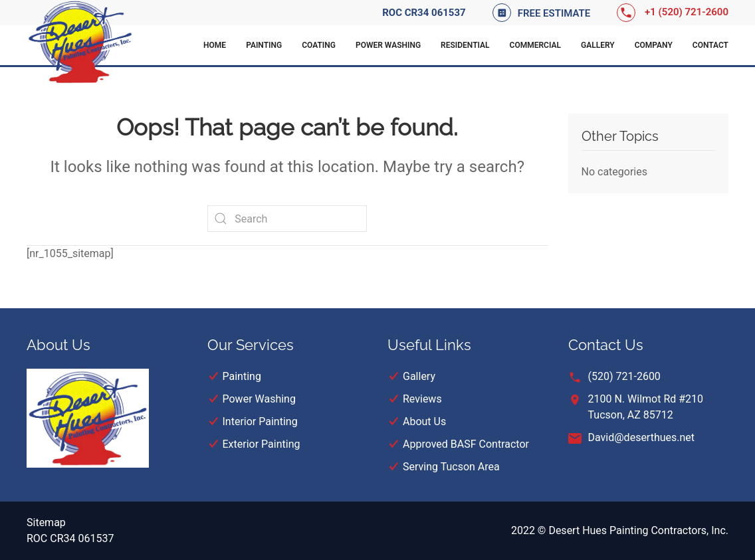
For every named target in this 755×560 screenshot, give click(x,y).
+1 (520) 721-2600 (687, 12)
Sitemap (46, 522)
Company (654, 45)
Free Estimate (554, 13)
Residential (465, 45)
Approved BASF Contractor (466, 444)
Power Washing (388, 45)
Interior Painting (260, 421)
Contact (710, 45)
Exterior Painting (262, 444)
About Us (424, 421)
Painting (264, 45)
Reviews (422, 399)
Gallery (598, 45)
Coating (319, 45)
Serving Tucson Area (451, 467)
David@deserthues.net (642, 437)
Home (215, 45)
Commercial (535, 45)
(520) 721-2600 (624, 376)
